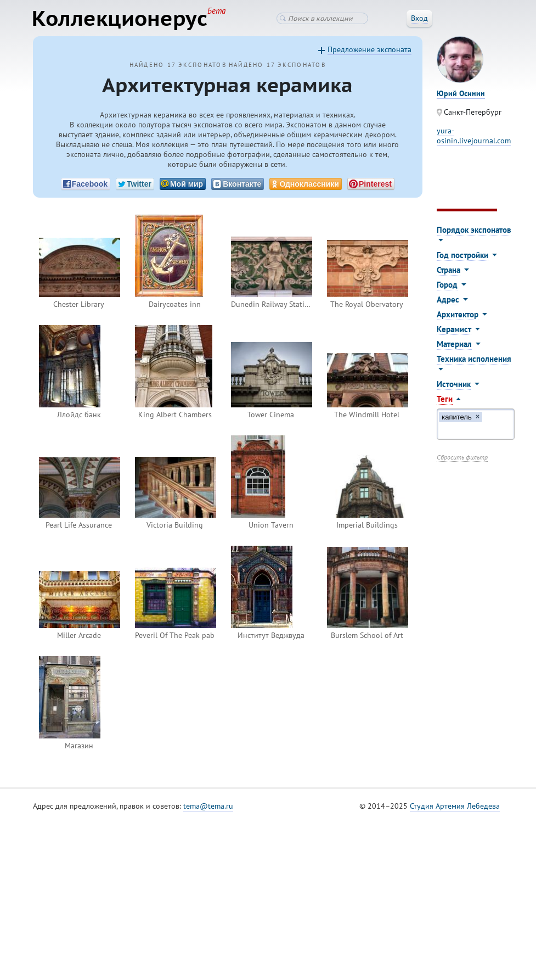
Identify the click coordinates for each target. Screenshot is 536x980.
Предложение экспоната (369, 50)
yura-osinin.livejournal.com (474, 136)
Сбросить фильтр (462, 458)
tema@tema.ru (208, 807)
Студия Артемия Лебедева (455, 807)
